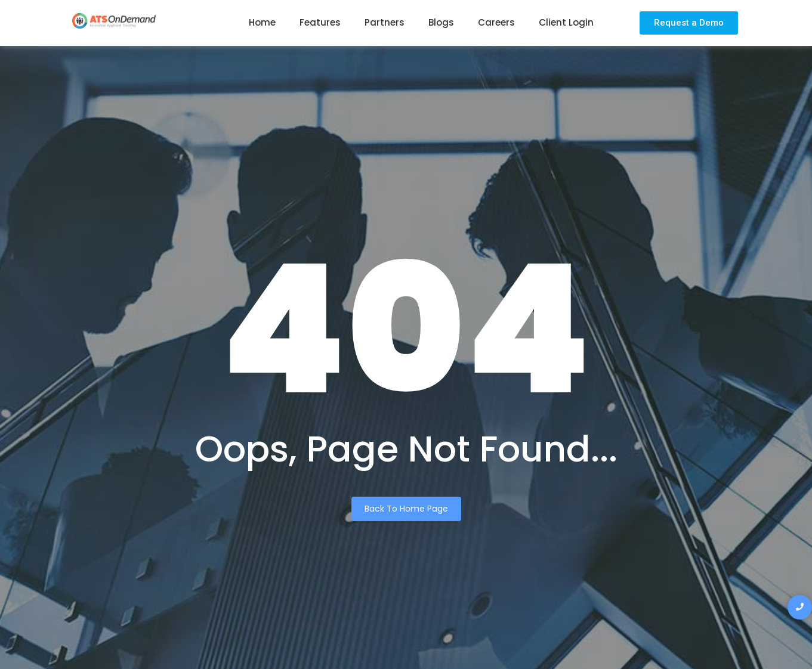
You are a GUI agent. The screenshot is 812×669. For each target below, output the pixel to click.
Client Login (566, 22)
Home (262, 22)
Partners (385, 22)
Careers (496, 22)
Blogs (441, 22)
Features (320, 22)
